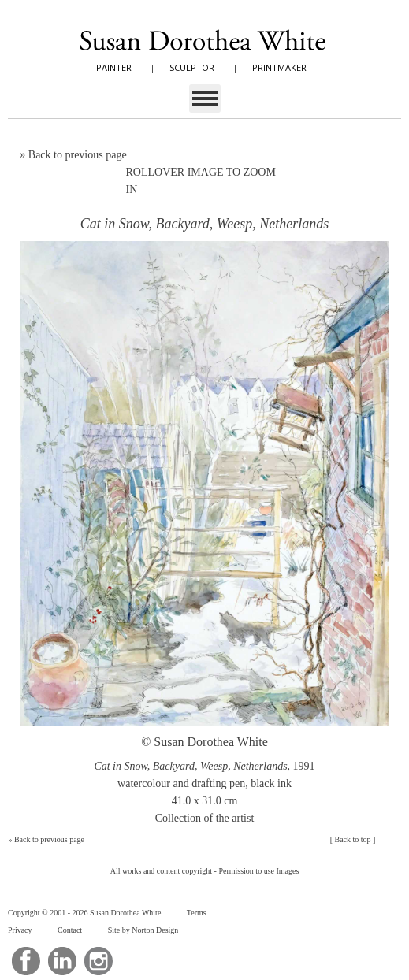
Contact (70, 930)
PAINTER (114, 67)
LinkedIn (62, 961)
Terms (197, 913)
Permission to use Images (258, 871)
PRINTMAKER (279, 67)
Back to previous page (78, 155)
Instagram (99, 961)
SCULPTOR (192, 67)
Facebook (26, 961)
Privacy (20, 930)
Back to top (352, 839)
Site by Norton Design (143, 930)
